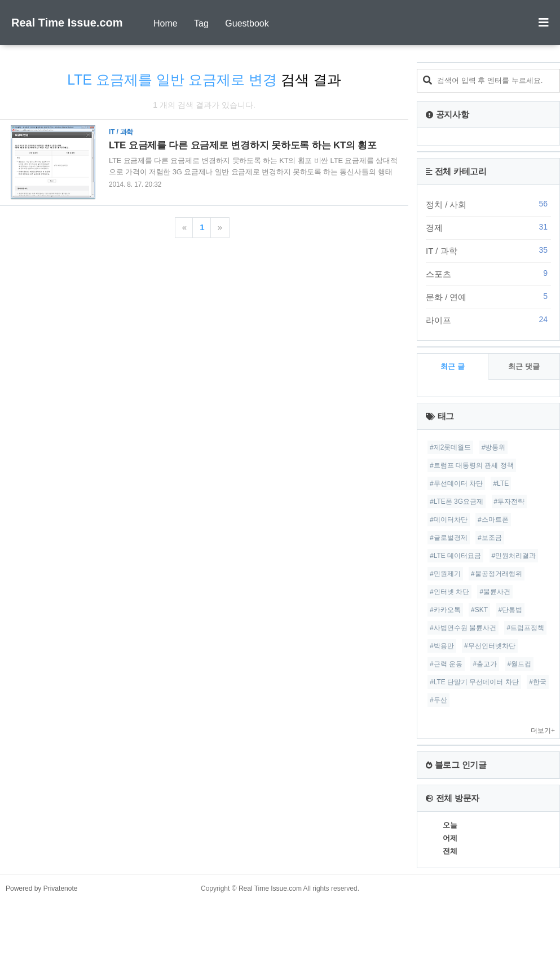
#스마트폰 (493, 520)
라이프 (488, 320)
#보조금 (490, 538)
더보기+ (543, 731)
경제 (488, 227)
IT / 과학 (488, 250)
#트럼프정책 (525, 628)
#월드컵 (520, 664)
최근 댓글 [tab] (524, 366)
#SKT (479, 610)
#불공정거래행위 (497, 574)
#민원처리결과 (514, 556)
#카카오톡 (445, 610)
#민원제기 (445, 574)
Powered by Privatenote (41, 888)
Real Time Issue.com (67, 23)
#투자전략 (510, 502)
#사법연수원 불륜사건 (463, 628)
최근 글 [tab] (453, 366)
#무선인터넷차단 (490, 646)
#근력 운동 (446, 664)
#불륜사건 (495, 592)
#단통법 (511, 610)
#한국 (538, 682)
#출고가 (485, 664)
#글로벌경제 (449, 538)
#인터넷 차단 (449, 592)
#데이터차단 (449, 520)
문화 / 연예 (488, 297)
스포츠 (488, 274)
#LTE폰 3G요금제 (457, 502)
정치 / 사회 (488, 204)
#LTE (501, 483)
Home (166, 23)
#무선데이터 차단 (456, 483)
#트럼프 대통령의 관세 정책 (472, 465)
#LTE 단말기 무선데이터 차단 (474, 682)
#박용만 (442, 646)
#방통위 (494, 447)
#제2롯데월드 (450, 447)
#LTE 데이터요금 (455, 556)
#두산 (438, 700)
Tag (201, 23)
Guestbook (247, 23)
